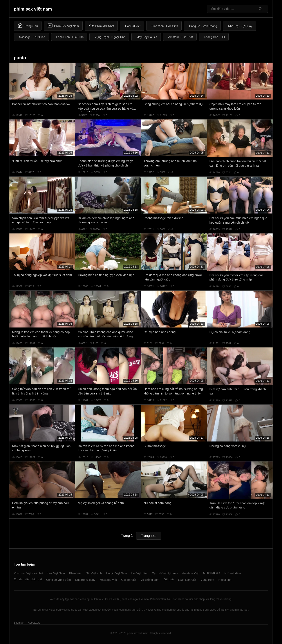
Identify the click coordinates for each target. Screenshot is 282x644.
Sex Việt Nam (56, 573)
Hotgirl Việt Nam (116, 573)
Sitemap (19, 623)
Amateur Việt (191, 573)
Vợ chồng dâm (150, 580)
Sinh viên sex (211, 573)
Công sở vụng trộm (58, 580)
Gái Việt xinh (94, 573)
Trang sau (149, 536)
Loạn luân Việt (187, 580)
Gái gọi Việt (129, 580)
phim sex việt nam (33, 9)
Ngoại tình (225, 580)
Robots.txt (34, 623)
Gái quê (169, 579)
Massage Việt (108, 580)
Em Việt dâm (139, 573)
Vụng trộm (207, 580)
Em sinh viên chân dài (28, 579)
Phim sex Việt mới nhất (28, 573)
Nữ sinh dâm (233, 573)
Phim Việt (75, 573)
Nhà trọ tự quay (85, 580)
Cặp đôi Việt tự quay (165, 573)
